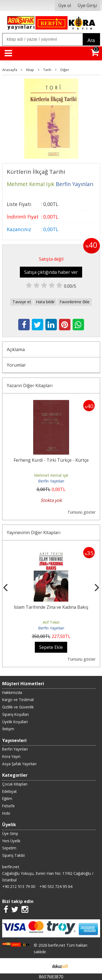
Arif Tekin (51, 622)
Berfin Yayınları (51, 481)
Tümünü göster (81, 512)
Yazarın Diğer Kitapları (30, 385)
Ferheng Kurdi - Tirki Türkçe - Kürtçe (51, 460)
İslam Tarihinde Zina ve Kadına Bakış (51, 607)
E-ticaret (42, 966)
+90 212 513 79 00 (19, 886)
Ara (91, 40)
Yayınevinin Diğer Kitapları (34, 532)
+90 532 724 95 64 (56, 886)
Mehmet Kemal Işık (51, 475)
